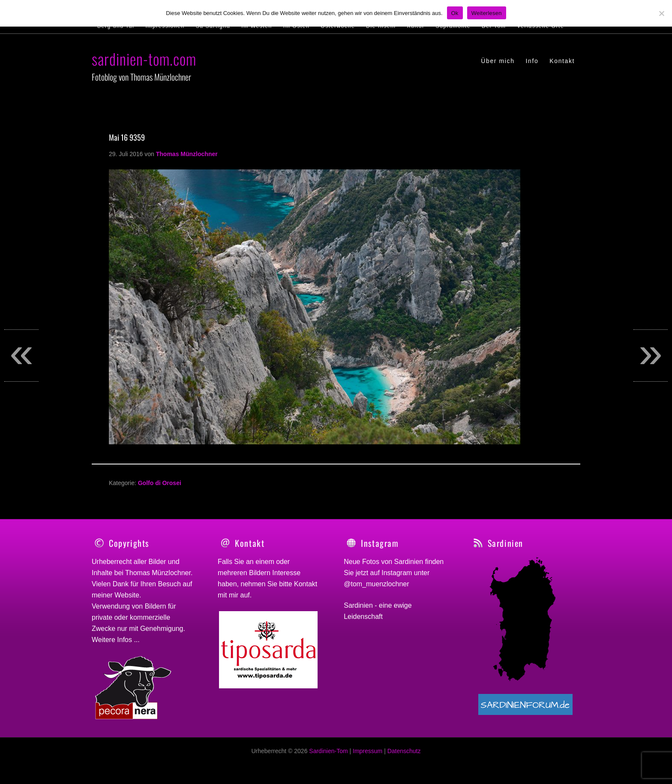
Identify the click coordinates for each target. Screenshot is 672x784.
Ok (455, 13)
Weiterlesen (487, 13)
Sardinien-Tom (328, 756)
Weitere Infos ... (116, 640)
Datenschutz (404, 756)
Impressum (367, 756)
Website (127, 595)
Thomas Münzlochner (158, 573)
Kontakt (306, 584)
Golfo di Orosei (160, 483)
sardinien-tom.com (144, 59)
